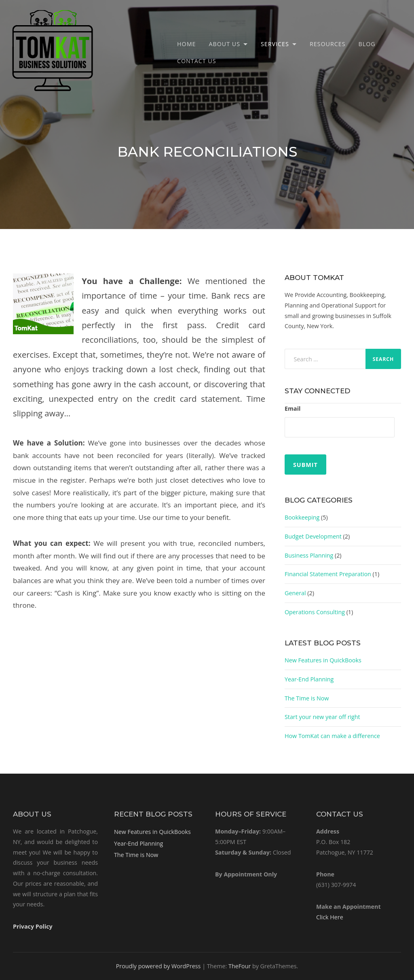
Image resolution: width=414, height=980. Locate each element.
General (295, 593)
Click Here (330, 917)
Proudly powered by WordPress (158, 966)
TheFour (240, 966)
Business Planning (309, 555)
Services (275, 44)
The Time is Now (307, 698)
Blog (367, 44)
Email (293, 409)
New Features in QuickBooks (323, 660)
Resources (328, 44)
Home (186, 44)
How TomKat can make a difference (332, 736)
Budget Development (313, 536)
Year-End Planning (309, 679)
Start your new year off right (322, 717)
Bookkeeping (302, 517)
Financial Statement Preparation (328, 574)
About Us (224, 44)
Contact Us (197, 61)
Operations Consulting (315, 612)
